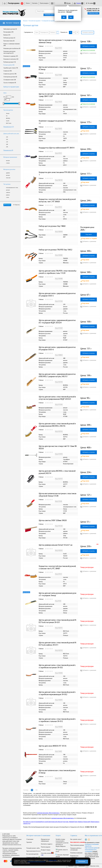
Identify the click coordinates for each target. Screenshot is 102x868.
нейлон (8, 193)
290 (7, 147)
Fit (7, 116)
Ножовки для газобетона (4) (12, 49)
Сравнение (82, 866)
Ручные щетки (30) (9, 65)
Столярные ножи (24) (10, 80)
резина (8, 195)
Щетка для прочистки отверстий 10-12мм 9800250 (58, 448)
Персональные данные (77, 845)
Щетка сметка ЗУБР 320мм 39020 (53, 521)
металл (8, 161)
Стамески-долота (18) (10, 74)
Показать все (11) (9, 127)
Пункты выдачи (44, 3)
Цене (37, 32)
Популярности (44, 32)
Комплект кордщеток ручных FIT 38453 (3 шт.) (57, 122)
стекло (8, 163)
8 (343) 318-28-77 (93, 9)
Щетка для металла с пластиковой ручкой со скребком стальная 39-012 (57, 720)
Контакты (35, 3)
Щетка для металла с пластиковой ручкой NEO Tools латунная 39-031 (57, 621)
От (4, 97)
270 (7, 142)
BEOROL (8, 118)
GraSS (8, 121)
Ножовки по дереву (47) (11, 56)
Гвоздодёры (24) (8, 32)
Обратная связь (93, 13)
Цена (5, 93)
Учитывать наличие (88, 32)
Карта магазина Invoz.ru (33, 851)
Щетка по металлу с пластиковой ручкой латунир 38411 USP (57, 95)
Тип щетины (7, 184)
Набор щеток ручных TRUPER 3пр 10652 (55, 250)
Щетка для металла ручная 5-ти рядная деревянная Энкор (57, 41)
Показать (7, 205)
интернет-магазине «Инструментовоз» (48, 813)
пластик (8, 178)
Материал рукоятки (9, 170)
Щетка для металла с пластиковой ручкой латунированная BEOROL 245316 (57, 425)
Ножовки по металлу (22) (11, 59)
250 (7, 140)
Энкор (8, 114)
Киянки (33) (7, 35)
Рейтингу (53, 32)
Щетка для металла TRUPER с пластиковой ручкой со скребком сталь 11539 (58, 272)
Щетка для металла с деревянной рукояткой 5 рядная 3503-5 (57, 295)
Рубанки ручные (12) (10, 62)
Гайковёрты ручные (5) (10, 29)
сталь (8, 197)
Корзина (78, 3)
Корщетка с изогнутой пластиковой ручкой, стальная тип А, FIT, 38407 (58, 568)
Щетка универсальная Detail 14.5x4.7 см (56, 545)
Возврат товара (46, 850)
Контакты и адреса (47, 844)
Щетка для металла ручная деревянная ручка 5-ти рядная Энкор (58, 594)
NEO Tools (9, 123)
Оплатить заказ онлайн (52, 15)
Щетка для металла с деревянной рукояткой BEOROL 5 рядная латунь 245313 (57, 375)
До (13, 97)
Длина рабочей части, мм (11, 134)
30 (71, 32)
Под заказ (89, 235)
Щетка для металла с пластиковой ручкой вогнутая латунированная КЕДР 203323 (57, 398)
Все (37, 790)
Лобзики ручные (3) (9, 38)
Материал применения (10, 157)
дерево (8, 173)
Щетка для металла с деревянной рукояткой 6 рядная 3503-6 (57, 349)
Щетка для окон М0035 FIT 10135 (53, 746)
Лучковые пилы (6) (9, 41)
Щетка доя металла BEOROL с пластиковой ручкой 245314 (57, 472)
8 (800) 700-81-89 (93, 11)
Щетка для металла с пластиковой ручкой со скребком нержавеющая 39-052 (57, 693)
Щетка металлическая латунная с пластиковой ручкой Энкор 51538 (58, 495)
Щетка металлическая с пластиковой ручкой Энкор (57, 68)
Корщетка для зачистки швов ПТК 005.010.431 (58, 174)
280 (7, 144)
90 (77, 32)
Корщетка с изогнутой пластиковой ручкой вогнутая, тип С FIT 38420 (57, 201)
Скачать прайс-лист (33, 857)
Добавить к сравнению (88, 53)
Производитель (8, 110)
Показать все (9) (8, 150)
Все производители (32, 854)
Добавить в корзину (89, 46)
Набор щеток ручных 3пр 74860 (52, 226)
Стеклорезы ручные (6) (10, 77)
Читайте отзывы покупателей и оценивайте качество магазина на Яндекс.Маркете (62, 843)
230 (7, 137)
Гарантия (29, 842)
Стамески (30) (8, 71)
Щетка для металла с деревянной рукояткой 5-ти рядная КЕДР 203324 (57, 322)
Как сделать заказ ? (76, 839)
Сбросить (17, 205)
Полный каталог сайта (33, 848)
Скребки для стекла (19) (11, 68)
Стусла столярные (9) (10, 83)
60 (74, 32)
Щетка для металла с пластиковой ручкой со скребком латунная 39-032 (57, 666)
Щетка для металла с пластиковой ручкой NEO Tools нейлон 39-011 (57, 644)
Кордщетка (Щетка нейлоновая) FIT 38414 (57, 148)
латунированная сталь (12, 188)
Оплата (28, 3)
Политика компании (76, 853)
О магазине (30, 839)
